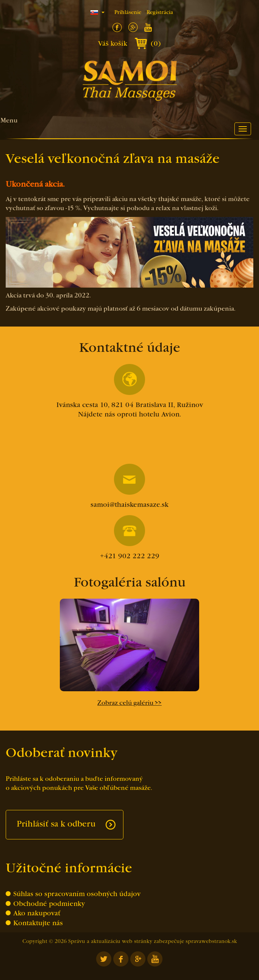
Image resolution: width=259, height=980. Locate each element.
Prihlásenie (128, 13)
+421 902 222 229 (130, 537)
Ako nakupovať (37, 914)
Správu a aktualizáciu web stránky (110, 942)
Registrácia (160, 13)
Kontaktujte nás (38, 923)
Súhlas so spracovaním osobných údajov (77, 894)
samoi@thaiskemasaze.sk (129, 486)
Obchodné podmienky (49, 904)
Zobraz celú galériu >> (129, 703)
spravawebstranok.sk (211, 942)
